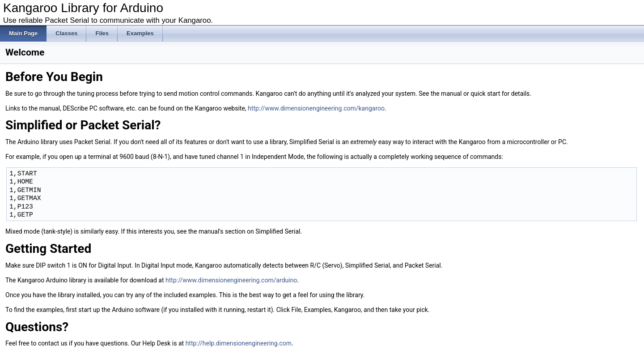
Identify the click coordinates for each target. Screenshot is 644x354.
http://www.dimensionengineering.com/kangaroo (316, 108)
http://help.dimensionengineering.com (239, 343)
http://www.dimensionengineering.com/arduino (231, 280)
